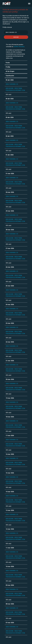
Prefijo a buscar (7, 27)
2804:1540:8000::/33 (12, 84)
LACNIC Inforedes (19, 47)
